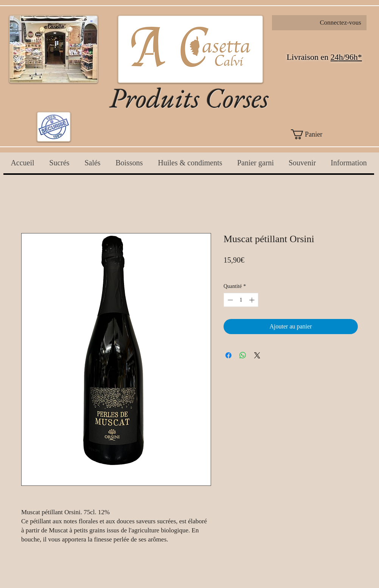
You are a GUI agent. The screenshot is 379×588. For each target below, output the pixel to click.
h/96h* (350, 57)
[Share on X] (257, 355)
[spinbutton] (241, 300)
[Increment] (252, 300)
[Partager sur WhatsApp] (243, 355)
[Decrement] (229, 300)
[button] (319, 134)
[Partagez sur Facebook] (228, 355)
